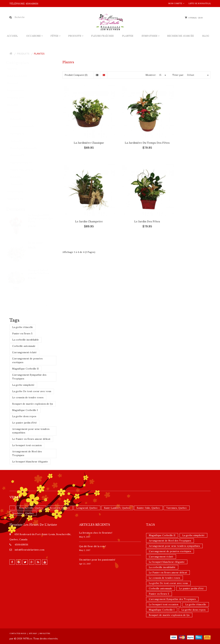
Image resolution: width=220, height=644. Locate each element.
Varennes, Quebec (177, 508)
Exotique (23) (21, 155)
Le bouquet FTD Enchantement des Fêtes (44, 218)
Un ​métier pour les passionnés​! (97, 560)
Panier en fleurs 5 (22, 333)
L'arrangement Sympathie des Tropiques (29, 377)
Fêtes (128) (16, 105)
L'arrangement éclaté (24, 352)
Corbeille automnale (24, 346)
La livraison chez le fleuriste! (96, 533)
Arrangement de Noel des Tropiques (27, 453)
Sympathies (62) (19, 90)
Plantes (39, 54)
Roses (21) (19, 177)
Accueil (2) (16, 69)
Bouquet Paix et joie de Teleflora (42, 272)
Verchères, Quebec (23, 513)
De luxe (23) (20, 141)
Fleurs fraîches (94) (20, 76)
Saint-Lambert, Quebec (117, 508)
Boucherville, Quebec (31, 508)
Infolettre (45, 633)
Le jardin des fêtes (85, 207)
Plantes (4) (16, 83)
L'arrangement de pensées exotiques (27, 360)
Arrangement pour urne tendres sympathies (31, 431)
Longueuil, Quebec (87, 508)
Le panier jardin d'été (24, 423)
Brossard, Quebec (60, 508)
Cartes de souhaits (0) (25, 126)
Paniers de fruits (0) (24, 163)
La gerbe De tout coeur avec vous (32, 391)
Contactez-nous (18, 633)
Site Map (33, 633)
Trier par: (178, 75)
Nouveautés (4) (18, 199)
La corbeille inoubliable (26, 340)
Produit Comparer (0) (76, 75)
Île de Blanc (39, 243)
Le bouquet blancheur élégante (30, 462)
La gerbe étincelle (23, 327)
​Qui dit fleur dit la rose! (92, 546)
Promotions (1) (18, 192)
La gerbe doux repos (24, 416)
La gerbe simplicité (23, 385)
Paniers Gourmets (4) (25, 170)
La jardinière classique (85, 135)
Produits (23, 54)
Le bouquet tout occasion (27, 445)
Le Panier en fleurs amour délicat (31, 439)
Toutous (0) (20, 184)
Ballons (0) (19, 119)
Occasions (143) (19, 98)
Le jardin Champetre (188, 135)
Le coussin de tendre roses (28, 397)
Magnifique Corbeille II (25, 369)
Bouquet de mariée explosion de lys (33, 404)
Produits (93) (17, 112)
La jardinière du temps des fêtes (136, 135)
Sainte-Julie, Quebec (148, 508)
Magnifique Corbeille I (25, 410)
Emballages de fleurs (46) (27, 148)
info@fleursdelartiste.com (29, 550)
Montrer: (151, 75)
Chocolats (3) (21, 134)
